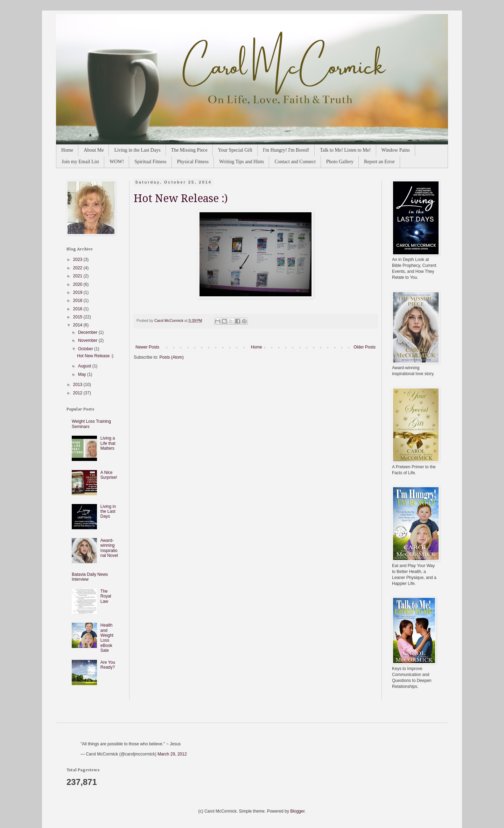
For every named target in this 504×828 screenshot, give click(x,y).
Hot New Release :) (181, 198)
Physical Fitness (193, 162)
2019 (78, 292)
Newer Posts (147, 347)
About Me (94, 150)
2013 (78, 385)
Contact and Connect (295, 162)
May (83, 374)
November (88, 340)
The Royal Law (106, 596)
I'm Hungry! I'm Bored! (286, 150)
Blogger (297, 811)
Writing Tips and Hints (241, 162)
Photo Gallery (340, 162)
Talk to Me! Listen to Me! (345, 150)
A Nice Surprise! (109, 475)
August (85, 366)
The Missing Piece (189, 150)
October (86, 349)
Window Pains (396, 150)
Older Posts (365, 347)
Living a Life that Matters (108, 443)
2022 (78, 268)
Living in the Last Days (137, 150)
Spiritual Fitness (150, 162)
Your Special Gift (235, 150)
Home (67, 150)
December (88, 332)
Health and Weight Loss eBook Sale (107, 638)
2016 (78, 309)
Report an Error (379, 162)
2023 (78, 260)
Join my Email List (80, 162)
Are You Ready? (108, 665)
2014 (78, 325)
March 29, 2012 (172, 754)
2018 (78, 301)
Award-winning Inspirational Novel (109, 548)
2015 (78, 317)
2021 (78, 276)
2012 (78, 393)
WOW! (117, 162)
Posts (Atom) (171, 357)
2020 (78, 284)
